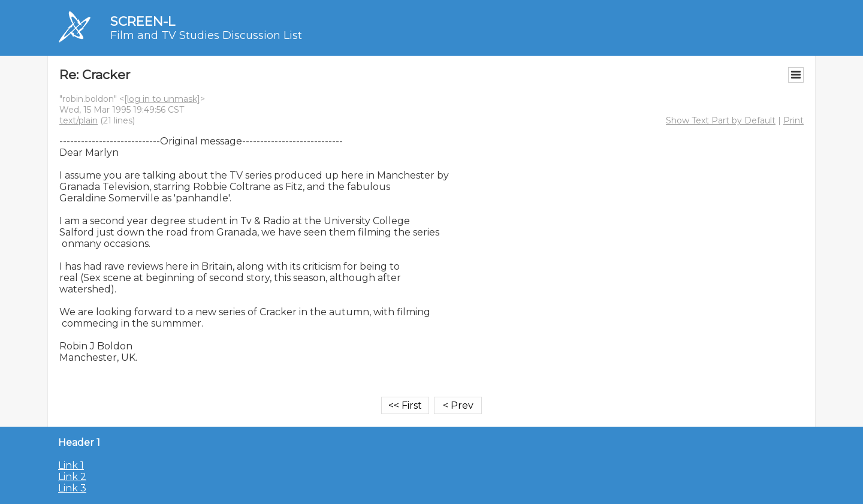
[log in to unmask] (162, 99)
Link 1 (71, 465)
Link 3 (72, 488)
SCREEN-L (143, 21)
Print (793, 120)
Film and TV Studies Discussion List (206, 35)
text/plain (79, 120)
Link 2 (72, 477)
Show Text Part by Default (721, 120)
